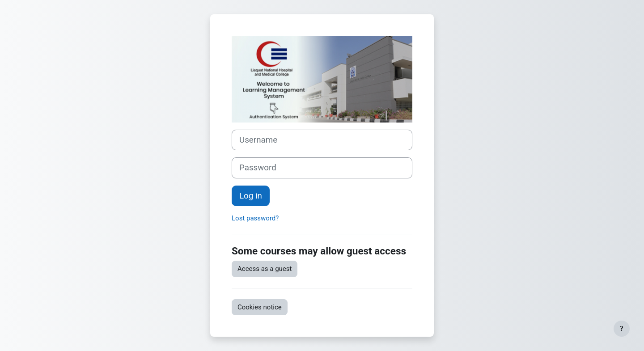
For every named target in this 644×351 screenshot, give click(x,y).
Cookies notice (260, 307)
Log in (251, 196)
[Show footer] (622, 329)
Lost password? (255, 218)
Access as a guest (265, 269)
